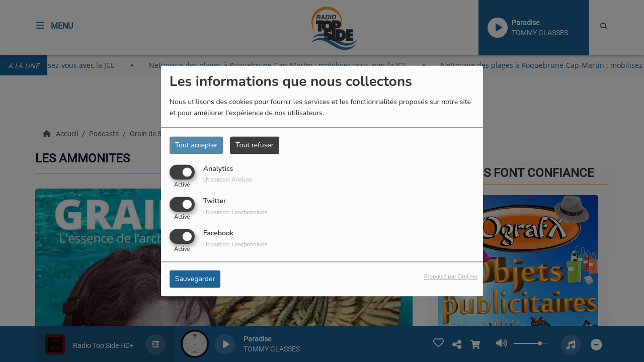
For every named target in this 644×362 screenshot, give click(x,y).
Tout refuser (255, 145)
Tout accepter (196, 145)
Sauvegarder (195, 279)
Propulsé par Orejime (451, 277)
